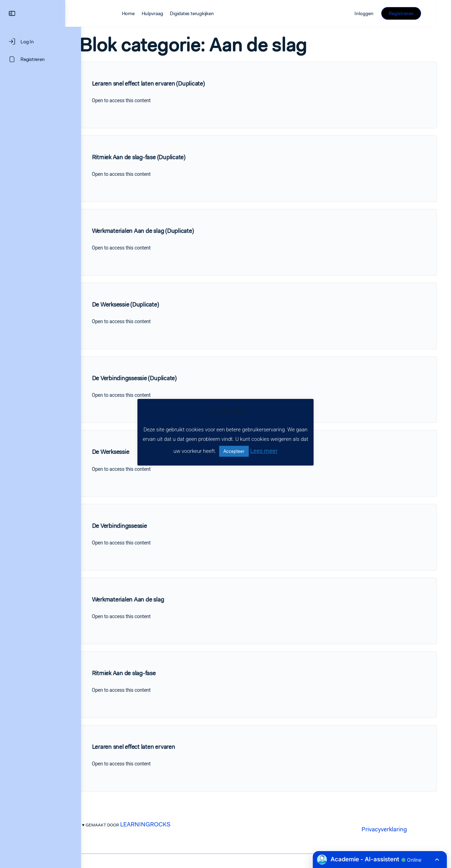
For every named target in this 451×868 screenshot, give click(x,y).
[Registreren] (41, 59)
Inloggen (380, 13)
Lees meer (264, 451)
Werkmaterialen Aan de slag (144, 599)
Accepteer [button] (234, 451)
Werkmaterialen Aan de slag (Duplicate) (159, 231)
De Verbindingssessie (135, 526)
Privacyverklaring (387, 829)
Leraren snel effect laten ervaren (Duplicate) (164, 84)
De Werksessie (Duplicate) (141, 304)
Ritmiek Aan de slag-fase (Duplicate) (155, 157)
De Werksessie (126, 452)
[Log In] (41, 42)
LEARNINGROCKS (161, 824)
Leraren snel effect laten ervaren (149, 747)
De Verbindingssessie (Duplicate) (150, 378)
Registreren (417, 13)
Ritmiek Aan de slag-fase (140, 673)
